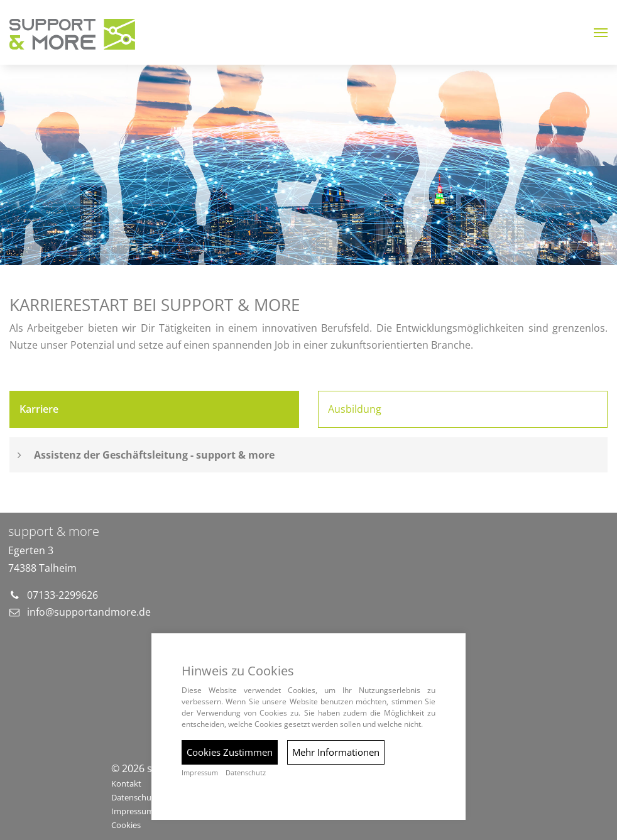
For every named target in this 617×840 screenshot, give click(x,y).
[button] (601, 33)
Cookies (126, 825)
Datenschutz (246, 773)
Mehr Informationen (336, 752)
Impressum (200, 773)
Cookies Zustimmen (230, 752)
